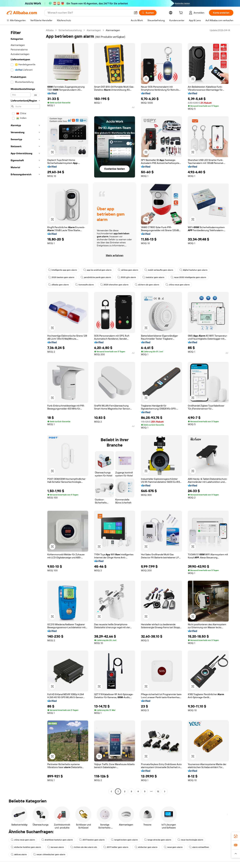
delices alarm (19, 854)
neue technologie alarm (190, 840)
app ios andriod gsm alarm (97, 270)
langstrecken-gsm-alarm (124, 840)
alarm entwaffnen (199, 847)
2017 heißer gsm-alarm (116, 847)
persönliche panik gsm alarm (96, 277)
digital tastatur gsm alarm (193, 270)
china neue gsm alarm (178, 285)
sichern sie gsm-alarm (147, 285)
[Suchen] (148, 13)
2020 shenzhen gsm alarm (114, 285)
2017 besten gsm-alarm (92, 840)
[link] (236, 836)
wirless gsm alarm (128, 270)
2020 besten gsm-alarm (61, 277)
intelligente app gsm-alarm (63, 270)
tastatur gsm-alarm (153, 277)
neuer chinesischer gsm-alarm (49, 854)
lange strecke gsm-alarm (158, 840)
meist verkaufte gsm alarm (159, 270)
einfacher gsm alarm (146, 847)
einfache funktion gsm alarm (26, 847)
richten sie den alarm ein (84, 847)
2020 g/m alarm (127, 277)
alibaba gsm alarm (58, 285)
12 (158, 791)
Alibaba (50, 30)
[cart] (181, 13)
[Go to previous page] (111, 791)
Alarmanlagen (94, 30)
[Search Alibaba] (89, 13)
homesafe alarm (84, 285)
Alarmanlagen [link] (113, 30)
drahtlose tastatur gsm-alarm (57, 840)
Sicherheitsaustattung (70, 30)
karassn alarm (56, 847)
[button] (136, 13)
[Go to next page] (165, 791)
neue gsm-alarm (173, 847)
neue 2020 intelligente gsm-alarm (188, 277)
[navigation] (25, 411)
